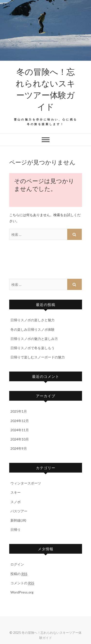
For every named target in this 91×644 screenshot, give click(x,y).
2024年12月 (20, 421)
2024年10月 (20, 439)
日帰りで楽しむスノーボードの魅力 (38, 357)
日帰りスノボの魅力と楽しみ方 (34, 339)
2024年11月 (20, 430)
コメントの (22, 583)
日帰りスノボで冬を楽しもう (33, 348)
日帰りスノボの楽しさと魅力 (33, 320)
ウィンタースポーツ (26, 483)
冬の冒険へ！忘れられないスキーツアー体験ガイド (45, 89)
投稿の (19, 574)
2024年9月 (19, 448)
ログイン (17, 564)
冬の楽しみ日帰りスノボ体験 (33, 329)
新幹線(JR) (18, 520)
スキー (16, 492)
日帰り (16, 530)
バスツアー (19, 511)
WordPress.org (22, 592)
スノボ (16, 502)
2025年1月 (19, 411)
